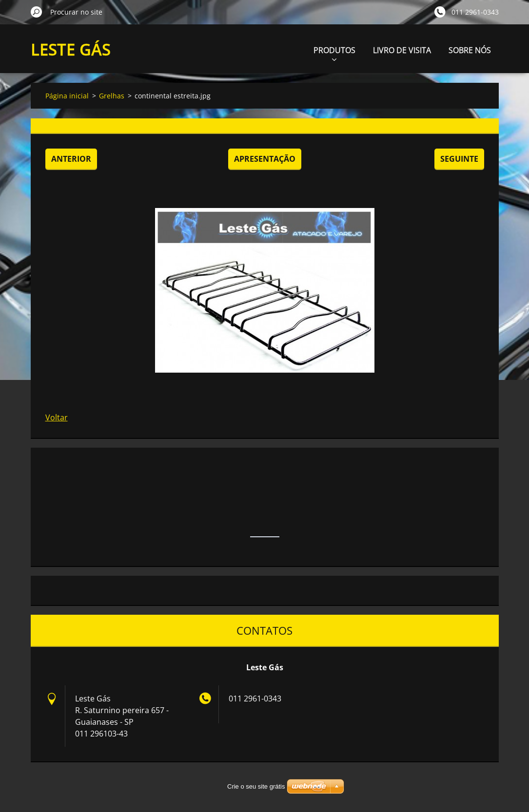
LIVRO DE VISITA (402, 50)
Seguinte (459, 159)
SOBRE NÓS (470, 50)
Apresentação (265, 159)
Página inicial (67, 96)
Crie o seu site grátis (256, 786)
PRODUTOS (334, 53)
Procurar (37, 12)
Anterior (71, 159)
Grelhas (112, 96)
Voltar (57, 417)
